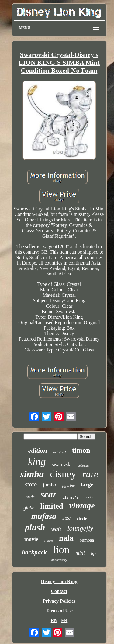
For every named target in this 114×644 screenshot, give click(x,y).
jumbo (49, 485)
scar (49, 494)
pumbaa (87, 540)
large (87, 485)
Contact (59, 591)
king (37, 461)
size (66, 518)
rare (90, 474)
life (94, 554)
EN (54, 620)
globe (29, 508)
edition (37, 450)
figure (49, 540)
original (60, 452)
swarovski (62, 464)
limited (52, 506)
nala (66, 538)
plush (35, 527)
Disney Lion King (59, 582)
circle (82, 518)
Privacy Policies (59, 601)
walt (56, 529)
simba (32, 474)
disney (63, 474)
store (31, 484)
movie (31, 539)
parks (89, 497)
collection (84, 466)
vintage (82, 506)
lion (61, 550)
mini (80, 553)
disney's (70, 498)
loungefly (80, 528)
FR (64, 620)
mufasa (44, 516)
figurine (69, 485)
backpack (34, 552)
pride (30, 497)
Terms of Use (59, 611)
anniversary (59, 560)
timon (81, 450)
